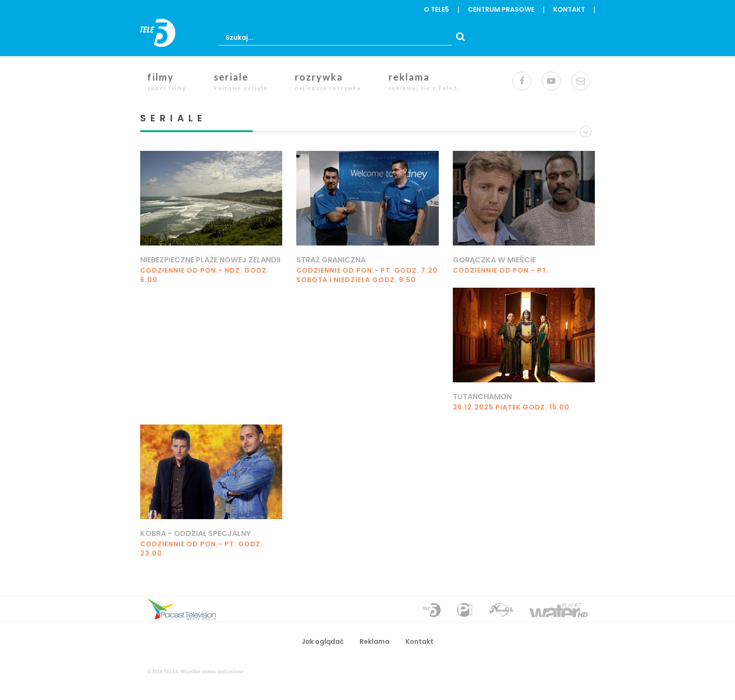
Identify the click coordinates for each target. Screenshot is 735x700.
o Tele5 (436, 9)
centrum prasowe (501, 9)
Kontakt (569, 9)
